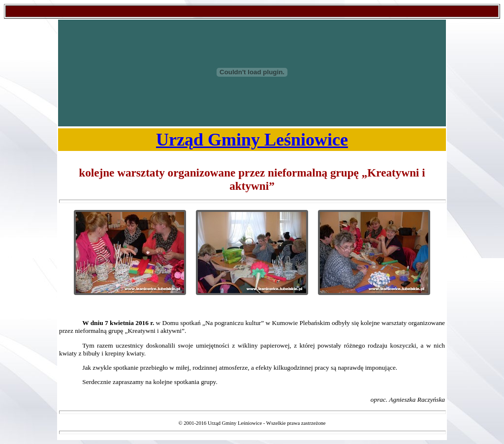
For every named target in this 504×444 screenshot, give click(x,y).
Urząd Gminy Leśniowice (252, 140)
